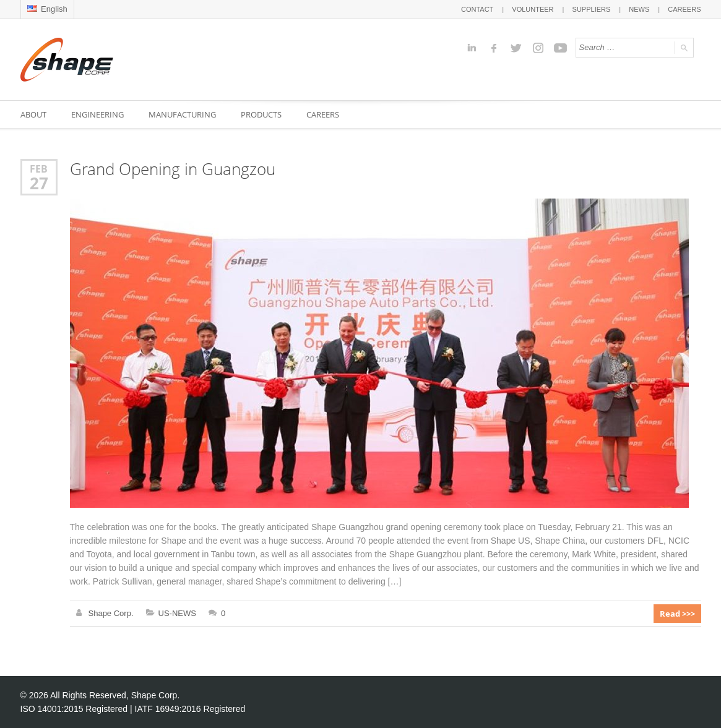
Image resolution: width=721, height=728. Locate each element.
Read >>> (677, 614)
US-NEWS (177, 613)
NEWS (639, 9)
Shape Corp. (111, 613)
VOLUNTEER (533, 9)
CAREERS (684, 9)
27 (39, 183)
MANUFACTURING (182, 114)
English (47, 9)
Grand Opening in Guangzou (173, 169)
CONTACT (477, 9)
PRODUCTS (261, 114)
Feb (39, 169)
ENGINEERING (97, 114)
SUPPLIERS (592, 9)
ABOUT (33, 114)
